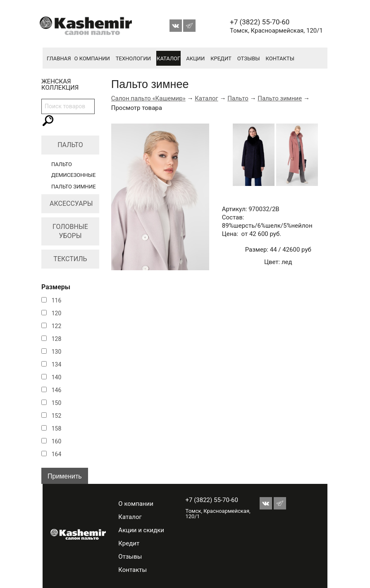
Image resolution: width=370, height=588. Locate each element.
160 (57, 441)
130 (57, 352)
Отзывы (249, 58)
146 (57, 390)
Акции (195, 58)
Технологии (133, 58)
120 (57, 313)
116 (57, 300)
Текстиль (70, 259)
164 (57, 454)
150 (57, 403)
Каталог (168, 58)
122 (57, 326)
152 (57, 416)
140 (57, 377)
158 (57, 429)
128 (57, 339)
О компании (92, 58)
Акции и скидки (141, 530)
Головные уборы (70, 231)
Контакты (280, 58)
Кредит (221, 58)
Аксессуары (71, 204)
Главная (59, 58)
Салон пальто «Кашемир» (148, 98)
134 (57, 364)
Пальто (70, 145)
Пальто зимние (74, 187)
